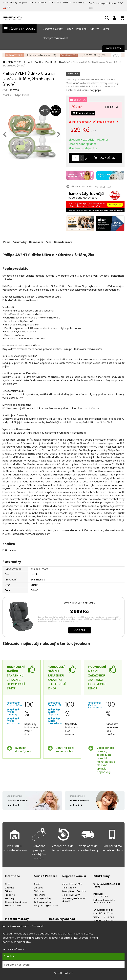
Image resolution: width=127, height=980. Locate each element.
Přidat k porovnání (79, 186)
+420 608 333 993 (103, 902)
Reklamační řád (14, 905)
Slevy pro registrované (56, 38)
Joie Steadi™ (69, 887)
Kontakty (80, 2)
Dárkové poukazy (53, 29)
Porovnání (39, 894)
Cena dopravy (63, 241)
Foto (48, 241)
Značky (14, 2)
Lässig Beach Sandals (74, 891)
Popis (7, 241)
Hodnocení (36, 241)
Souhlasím (11, 956)
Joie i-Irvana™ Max (72, 883)
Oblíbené (39, 891)
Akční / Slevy (113, 48)
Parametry (20, 241)
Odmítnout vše (64, 973)
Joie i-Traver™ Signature (80, 602)
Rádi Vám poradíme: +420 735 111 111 (106, 6)
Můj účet (38, 887)
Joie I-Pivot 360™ (71, 894)
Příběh (69, 29)
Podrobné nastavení (17, 965)
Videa (52, 2)
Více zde (80, 630)
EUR (7, 8)
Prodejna (43, 2)
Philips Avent (21, 95)
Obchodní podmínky (16, 901)
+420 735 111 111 (101, 896)
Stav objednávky (65, 2)
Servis (33, 2)
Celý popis (95, 90)
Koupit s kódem (84, 113)
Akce (6, 2)
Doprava (24, 2)
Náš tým (95, 29)
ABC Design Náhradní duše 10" (74, 899)
